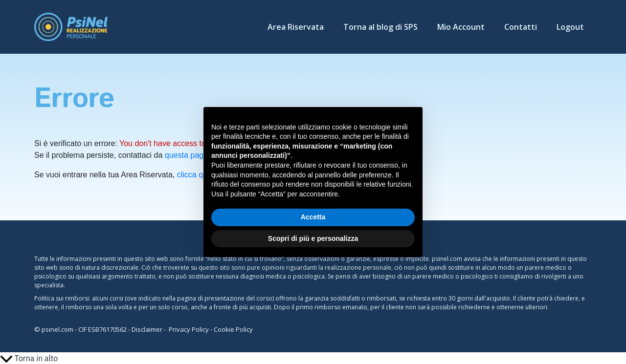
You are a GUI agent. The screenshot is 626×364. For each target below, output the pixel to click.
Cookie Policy (233, 329)
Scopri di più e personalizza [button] (313, 238)
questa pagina (190, 155)
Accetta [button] (313, 217)
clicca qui (193, 175)
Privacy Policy (189, 329)
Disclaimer (147, 329)
